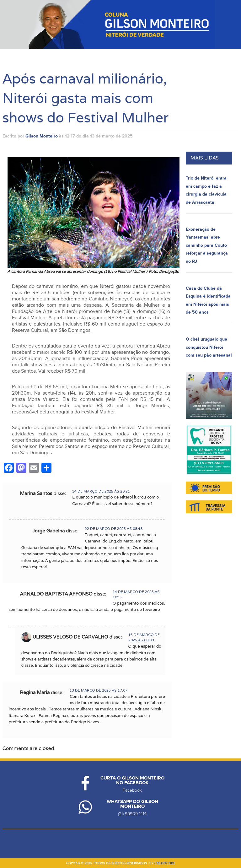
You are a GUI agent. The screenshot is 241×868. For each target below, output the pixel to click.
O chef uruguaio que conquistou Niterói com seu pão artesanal (209, 347)
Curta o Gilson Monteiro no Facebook (132, 780)
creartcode (165, 863)
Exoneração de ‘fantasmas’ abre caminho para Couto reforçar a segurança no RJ (207, 245)
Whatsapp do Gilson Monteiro (132, 804)
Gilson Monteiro (42, 136)
